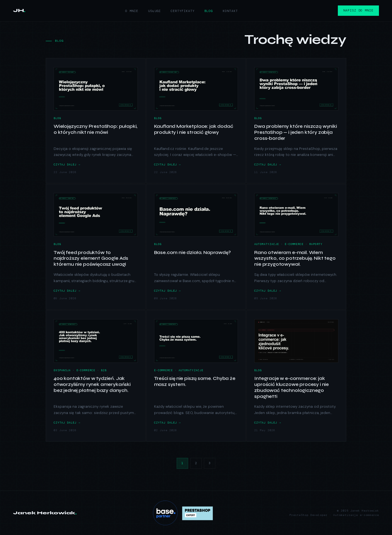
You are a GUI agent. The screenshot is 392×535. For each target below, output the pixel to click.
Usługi (154, 11)
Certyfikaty (183, 11)
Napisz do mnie (358, 10)
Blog (209, 11)
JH (19, 10)
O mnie (132, 11)
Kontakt (230, 11)
